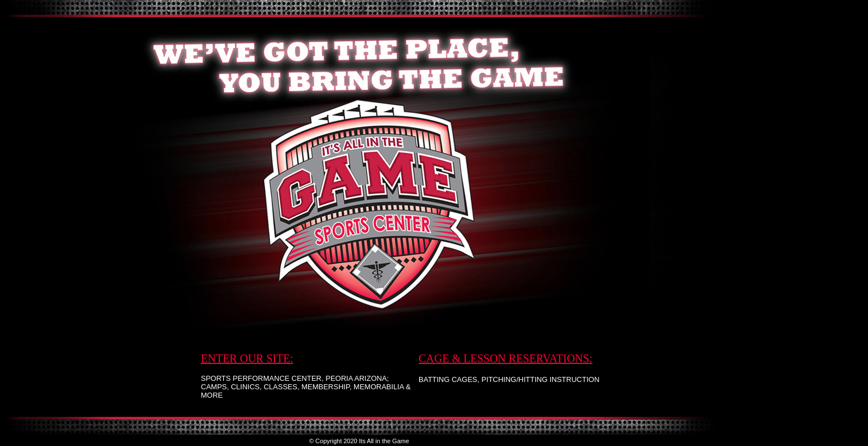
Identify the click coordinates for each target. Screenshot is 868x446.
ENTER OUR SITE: (247, 358)
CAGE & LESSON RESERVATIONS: (506, 358)
